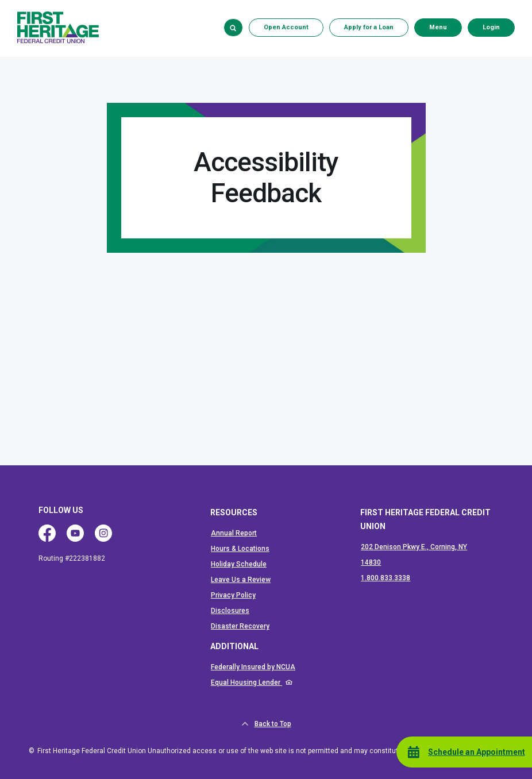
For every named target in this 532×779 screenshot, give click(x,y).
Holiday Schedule (239, 564)
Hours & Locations (240, 549)
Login (498, 27)
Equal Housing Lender (246, 682)
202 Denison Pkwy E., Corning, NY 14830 (414, 555)
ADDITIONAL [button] (234, 646)
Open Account (286, 27)
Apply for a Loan (369, 27)
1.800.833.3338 (385, 578)
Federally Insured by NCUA (253, 667)
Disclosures (230, 611)
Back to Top (266, 724)
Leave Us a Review (241, 580)
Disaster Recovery (240, 626)
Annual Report (234, 533)
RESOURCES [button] (234, 512)
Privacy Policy (233, 595)
